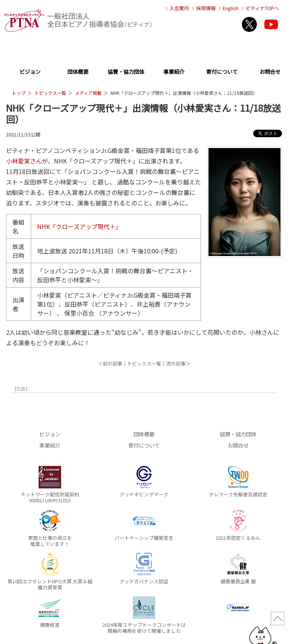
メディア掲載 (88, 93)
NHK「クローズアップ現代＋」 (79, 226)
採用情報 (203, 8)
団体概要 (78, 72)
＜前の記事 (110, 363)
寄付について (222, 72)
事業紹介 (174, 72)
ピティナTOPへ (259, 8)
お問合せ (270, 72)
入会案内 (176, 8)
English (228, 8)
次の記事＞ (178, 363)
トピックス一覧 (50, 93)
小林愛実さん (24, 161)
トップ (19, 93)
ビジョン (30, 72)
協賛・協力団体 (126, 72)
